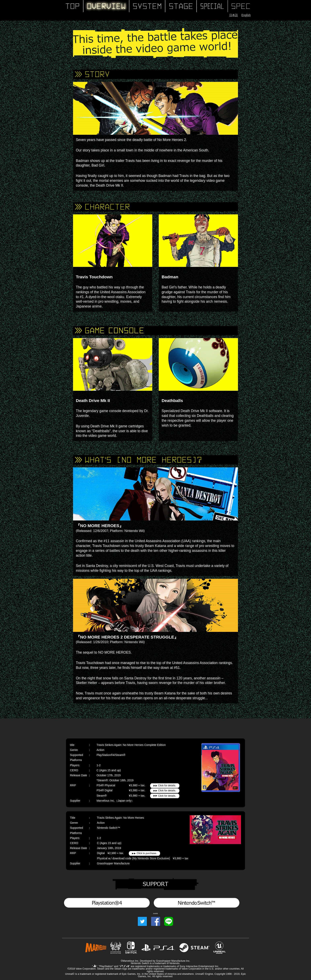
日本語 (234, 15)
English (246, 15)
